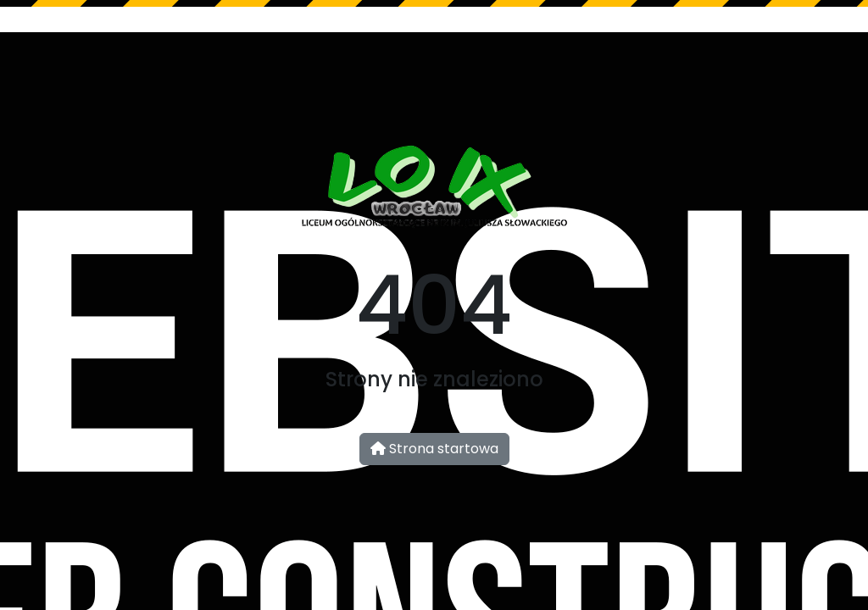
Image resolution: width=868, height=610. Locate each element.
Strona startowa (434, 449)
